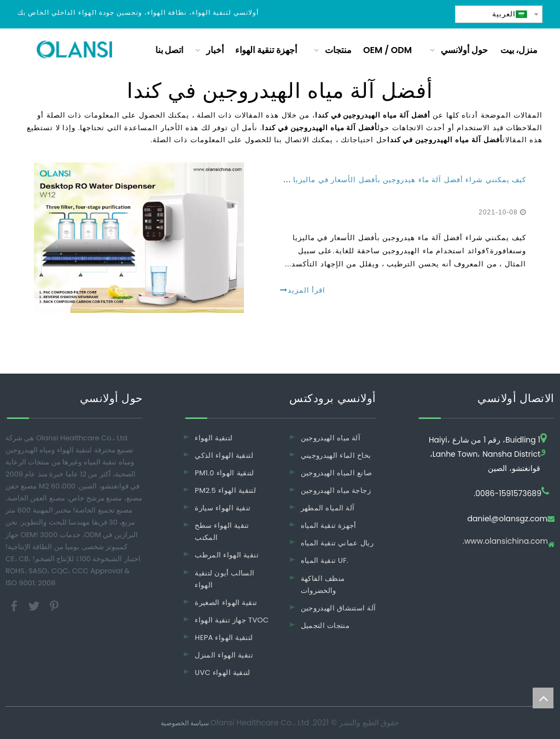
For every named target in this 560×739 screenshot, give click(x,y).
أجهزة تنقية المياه (329, 525)
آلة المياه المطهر (328, 508)
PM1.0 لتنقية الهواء (224, 473)
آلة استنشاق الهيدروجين (339, 608)
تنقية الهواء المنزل (224, 655)
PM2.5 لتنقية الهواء (225, 490)
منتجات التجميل (325, 625)
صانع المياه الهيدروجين (337, 473)
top (543, 698)
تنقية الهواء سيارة (223, 508)
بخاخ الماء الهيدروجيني (336, 455)
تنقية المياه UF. (325, 560)
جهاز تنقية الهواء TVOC (232, 620)
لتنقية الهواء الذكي (224, 455)
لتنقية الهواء (214, 438)
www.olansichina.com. (505, 542)
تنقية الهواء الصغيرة (226, 603)
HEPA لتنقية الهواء (224, 638)
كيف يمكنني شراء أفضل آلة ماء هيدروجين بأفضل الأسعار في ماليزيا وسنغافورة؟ (388, 180)
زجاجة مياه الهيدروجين (336, 490)
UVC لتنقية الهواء (223, 673)
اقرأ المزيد (303, 290)
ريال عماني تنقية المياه (337, 543)
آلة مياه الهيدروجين (331, 438)
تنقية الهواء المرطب (227, 555)
